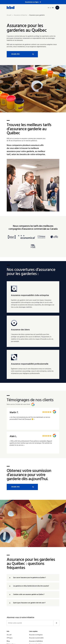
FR (53, 8)
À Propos (10, 638)
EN (49, 8)
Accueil (9, 635)
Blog (8, 641)
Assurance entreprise (36, 635)
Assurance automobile (36, 638)
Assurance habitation (36, 641)
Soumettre (56, 623)
